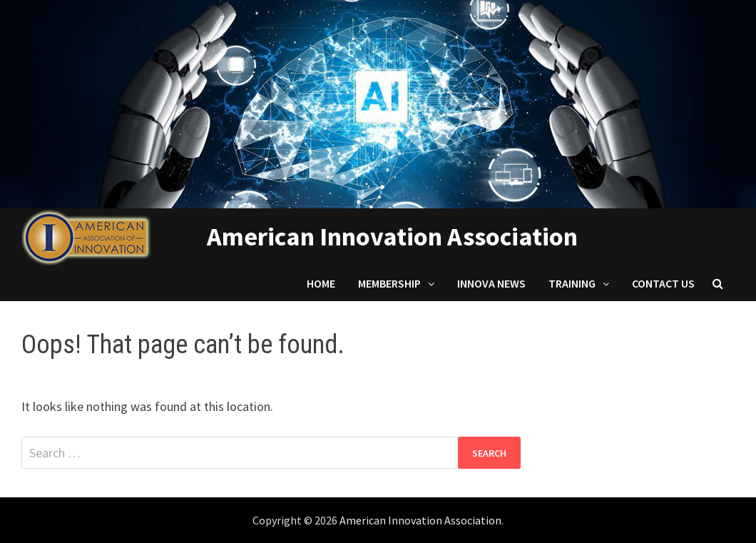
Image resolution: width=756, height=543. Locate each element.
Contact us (663, 283)
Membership (389, 283)
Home (321, 283)
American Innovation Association (392, 237)
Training (572, 283)
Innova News (491, 283)
